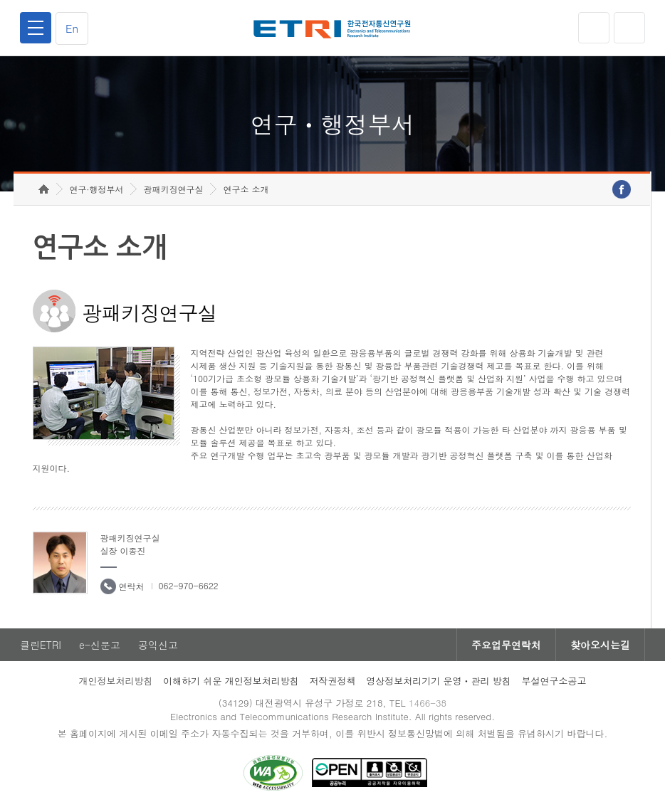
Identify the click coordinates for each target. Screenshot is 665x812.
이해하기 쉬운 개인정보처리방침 (231, 681)
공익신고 (158, 645)
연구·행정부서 (96, 189)
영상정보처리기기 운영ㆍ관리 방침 (439, 681)
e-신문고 (100, 645)
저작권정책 (332, 681)
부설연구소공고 (554, 681)
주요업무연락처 (506, 645)
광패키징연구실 (173, 189)
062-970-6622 (189, 585)
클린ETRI (41, 645)
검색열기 (629, 28)
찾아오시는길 (600, 645)
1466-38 (428, 703)
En (72, 28)
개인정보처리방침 (115, 681)
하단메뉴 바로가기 (0, 0)
